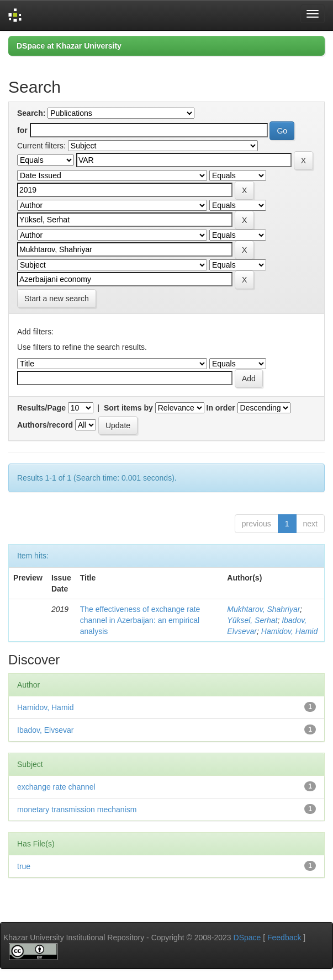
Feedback (284, 938)
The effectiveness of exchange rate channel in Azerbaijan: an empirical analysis (140, 620)
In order (221, 408)
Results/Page (41, 408)
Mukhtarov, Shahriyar (263, 609)
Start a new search (57, 299)
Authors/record (45, 425)
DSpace (247, 938)
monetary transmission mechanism (77, 809)
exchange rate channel (56, 787)
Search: (31, 113)
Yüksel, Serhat (252, 620)
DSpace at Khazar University (69, 46)
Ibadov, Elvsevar (45, 730)
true (24, 866)
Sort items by (128, 408)
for (22, 130)
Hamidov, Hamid (289, 631)
